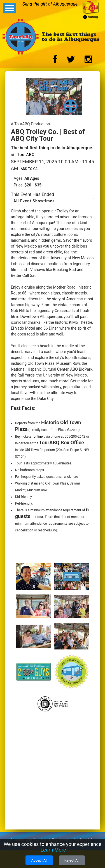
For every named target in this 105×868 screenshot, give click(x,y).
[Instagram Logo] (88, 61)
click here (71, 477)
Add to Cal (30, 169)
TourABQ (26, 155)
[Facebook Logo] (55, 61)
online (38, 437)
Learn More (53, 850)
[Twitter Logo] (71, 61)
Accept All (39, 860)
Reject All (72, 860)
